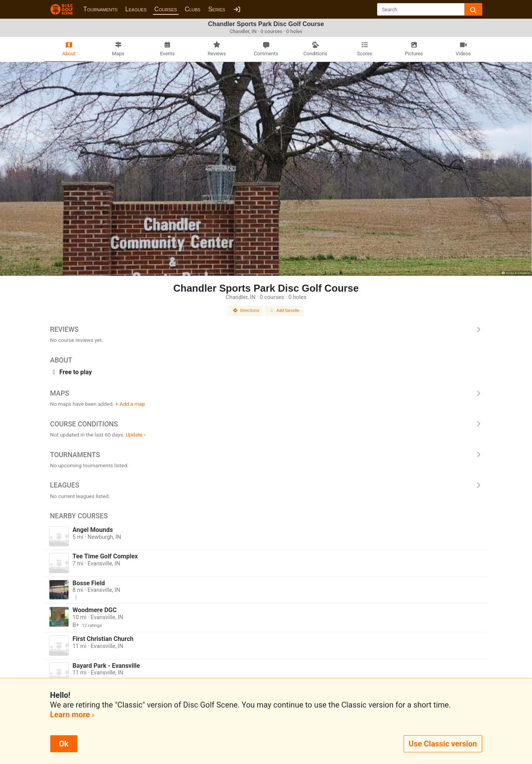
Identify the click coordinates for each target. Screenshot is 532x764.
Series (217, 9)
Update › (136, 435)
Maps (266, 393)
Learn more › (72, 715)
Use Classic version (443, 744)
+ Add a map (130, 404)
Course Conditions (266, 424)
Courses (166, 9)
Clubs (193, 9)
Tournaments (100, 9)
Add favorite (284, 311)
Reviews (266, 329)
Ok (64, 744)
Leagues (136, 9)
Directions (246, 311)
